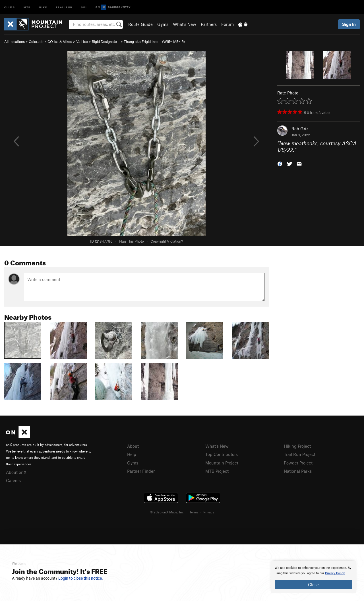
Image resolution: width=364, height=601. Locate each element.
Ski (84, 7)
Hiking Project (297, 446)
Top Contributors (222, 454)
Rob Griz (300, 129)
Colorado (36, 42)
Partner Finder (141, 471)
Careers (13, 480)
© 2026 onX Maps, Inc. (167, 512)
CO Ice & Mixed (60, 42)
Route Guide (140, 24)
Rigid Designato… (106, 42)
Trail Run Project (300, 454)
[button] (280, 163)
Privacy (209, 512)
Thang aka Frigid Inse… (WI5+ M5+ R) (154, 42)
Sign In (349, 24)
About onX (16, 472)
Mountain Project (222, 463)
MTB (27, 7)
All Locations (15, 42)
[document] (313, 577)
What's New (185, 24)
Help (132, 454)
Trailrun (64, 7)
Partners (209, 24)
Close (313, 585)
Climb (10, 7)
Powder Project (298, 463)
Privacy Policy (335, 573)
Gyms (163, 24)
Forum (227, 24)
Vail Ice (82, 42)
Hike (43, 7)
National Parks (298, 471)
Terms (194, 512)
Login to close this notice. (81, 578)
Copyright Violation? (167, 241)
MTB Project (217, 471)
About (133, 446)
